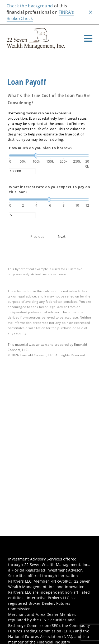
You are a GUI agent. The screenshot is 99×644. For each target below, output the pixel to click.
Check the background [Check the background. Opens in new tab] (30, 6)
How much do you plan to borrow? (41, 148)
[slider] (49, 155)
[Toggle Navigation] (88, 38)
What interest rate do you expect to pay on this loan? (49, 189)
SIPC (67, 581)
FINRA (56, 581)
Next (62, 236)
